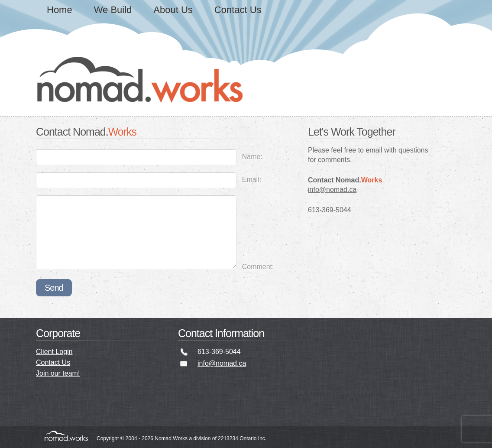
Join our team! (58, 373)
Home (60, 10)
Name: (252, 157)
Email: (252, 180)
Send (54, 288)
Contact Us (238, 10)
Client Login (54, 352)
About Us (173, 10)
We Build (113, 10)
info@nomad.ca (332, 190)
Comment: (258, 267)
